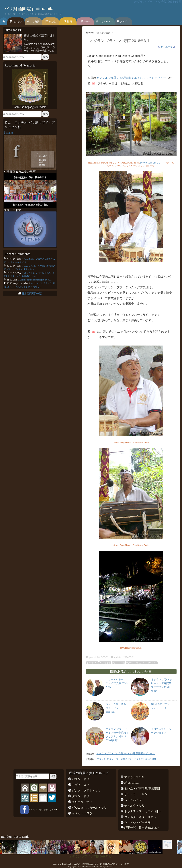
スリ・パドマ (104, 22)
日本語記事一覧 (32, 294)
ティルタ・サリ (134, 806)
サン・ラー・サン (136, 794)
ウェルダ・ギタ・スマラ (140, 817)
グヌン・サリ (80, 796)
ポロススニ (131, 783)
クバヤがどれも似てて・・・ (153, 163)
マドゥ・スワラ (82, 813)
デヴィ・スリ (80, 785)
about (85, 22)
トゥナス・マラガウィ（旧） (143, 811)
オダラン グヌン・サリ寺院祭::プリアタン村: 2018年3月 (126, 759)
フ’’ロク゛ (123, 22)
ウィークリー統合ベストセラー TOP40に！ (116, 708)
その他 (51, 22)
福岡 (68, 22)
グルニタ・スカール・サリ (89, 808)
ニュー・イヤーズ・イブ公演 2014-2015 (117, 683)
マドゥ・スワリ (134, 777)
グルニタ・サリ (82, 802)
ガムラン (16, 22)
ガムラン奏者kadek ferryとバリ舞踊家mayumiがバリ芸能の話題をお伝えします (91, 864)
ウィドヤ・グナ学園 (137, 823)
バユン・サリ (80, 779)
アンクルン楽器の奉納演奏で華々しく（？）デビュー (131, 78)
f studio (79, 867)
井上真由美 (167, 47)
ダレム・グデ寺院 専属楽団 (142, 789)
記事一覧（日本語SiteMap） (142, 828)
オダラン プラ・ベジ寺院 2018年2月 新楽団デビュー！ (126, 753)
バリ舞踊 (33, 22)
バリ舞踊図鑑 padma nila (29, 9)
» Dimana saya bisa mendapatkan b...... (35, 280)
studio (8, 133)
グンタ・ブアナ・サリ (86, 791)
